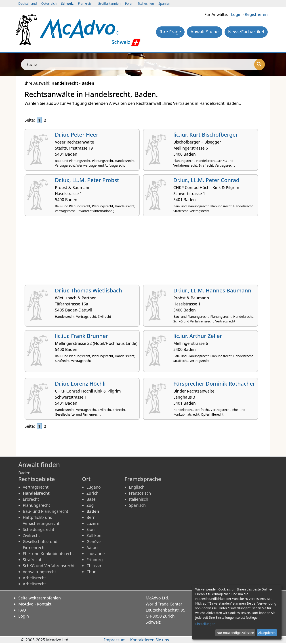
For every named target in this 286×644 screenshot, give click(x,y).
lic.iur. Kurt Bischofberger (206, 134)
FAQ (22, 610)
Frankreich (86, 3)
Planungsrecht (36, 505)
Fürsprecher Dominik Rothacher (214, 383)
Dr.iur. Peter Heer (77, 134)
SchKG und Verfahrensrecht (49, 566)
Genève (94, 541)
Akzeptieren (267, 633)
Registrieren (256, 14)
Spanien (164, 3)
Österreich (49, 3)
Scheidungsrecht (39, 529)
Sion (91, 529)
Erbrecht (31, 499)
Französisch (140, 493)
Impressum (115, 640)
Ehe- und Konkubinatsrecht (48, 554)
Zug (90, 505)
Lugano (94, 487)
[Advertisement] (143, 252)
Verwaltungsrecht (39, 572)
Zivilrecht (31, 535)
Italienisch (139, 499)
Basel (91, 499)
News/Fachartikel (246, 32)
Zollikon (94, 535)
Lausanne (96, 554)
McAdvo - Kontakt (35, 604)
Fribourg (95, 560)
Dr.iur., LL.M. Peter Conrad (206, 180)
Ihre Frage (170, 32)
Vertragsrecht (36, 487)
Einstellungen (205, 624)
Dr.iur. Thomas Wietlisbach (89, 290)
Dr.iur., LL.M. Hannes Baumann (212, 290)
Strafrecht (32, 560)
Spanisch (137, 505)
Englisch (137, 487)
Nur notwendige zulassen (235, 633)
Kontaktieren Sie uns (149, 640)
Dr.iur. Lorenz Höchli (80, 383)
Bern (91, 517)
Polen (129, 3)
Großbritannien (109, 3)
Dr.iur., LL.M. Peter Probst (87, 180)
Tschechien (146, 3)
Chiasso (94, 566)
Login (236, 14)
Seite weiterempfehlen (40, 598)
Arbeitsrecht (34, 578)
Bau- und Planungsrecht (46, 511)
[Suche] (260, 64)
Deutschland (28, 3)
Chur (91, 572)
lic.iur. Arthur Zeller (198, 336)
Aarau (92, 547)
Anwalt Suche (204, 32)
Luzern (93, 523)
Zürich (92, 493)
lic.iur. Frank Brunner (82, 336)
